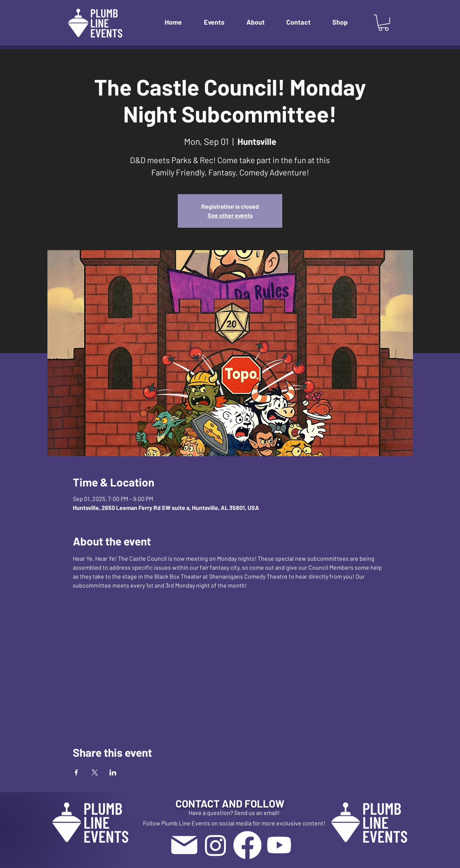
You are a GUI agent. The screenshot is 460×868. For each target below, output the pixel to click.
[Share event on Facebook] (76, 772)
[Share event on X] (95, 772)
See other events (230, 215)
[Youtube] (279, 845)
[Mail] (184, 845)
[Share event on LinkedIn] (113, 772)
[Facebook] (247, 845)
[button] (220, 22)
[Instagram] (216, 845)
